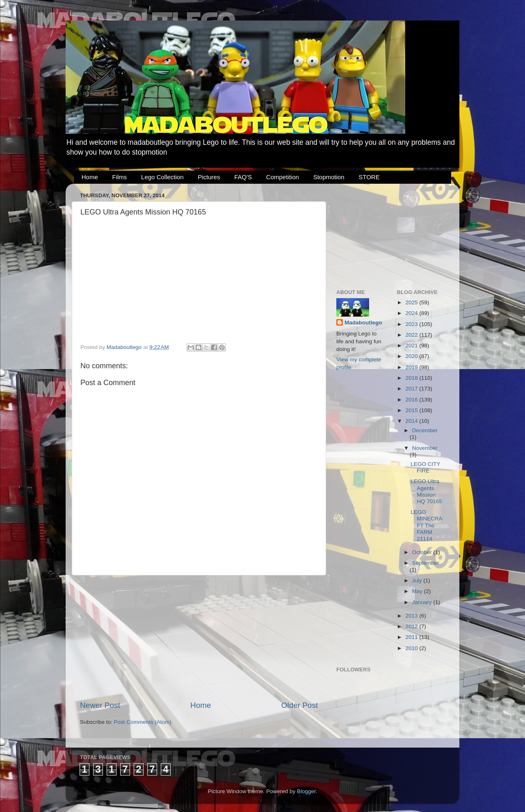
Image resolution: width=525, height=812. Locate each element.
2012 (412, 626)
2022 (412, 335)
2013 (412, 616)
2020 (412, 356)
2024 (412, 313)
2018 (412, 378)
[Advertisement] (199, 638)
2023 (412, 324)
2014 (412, 421)
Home (90, 177)
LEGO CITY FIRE (425, 467)
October (423, 552)
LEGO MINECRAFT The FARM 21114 (426, 525)
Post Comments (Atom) (143, 722)
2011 (412, 637)
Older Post (300, 705)
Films (120, 177)
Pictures (209, 177)
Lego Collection (162, 177)
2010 (412, 648)
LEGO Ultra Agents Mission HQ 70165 (426, 491)
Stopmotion (329, 177)
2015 (412, 410)
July (418, 580)
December (425, 430)
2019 (412, 367)
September (426, 563)
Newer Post (100, 705)
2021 (412, 346)
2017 (412, 389)
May (418, 591)
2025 (412, 302)
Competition (283, 177)
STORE (369, 177)
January (423, 602)
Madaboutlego (363, 323)
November (425, 448)
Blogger (306, 791)
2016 (412, 400)
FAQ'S (243, 177)
